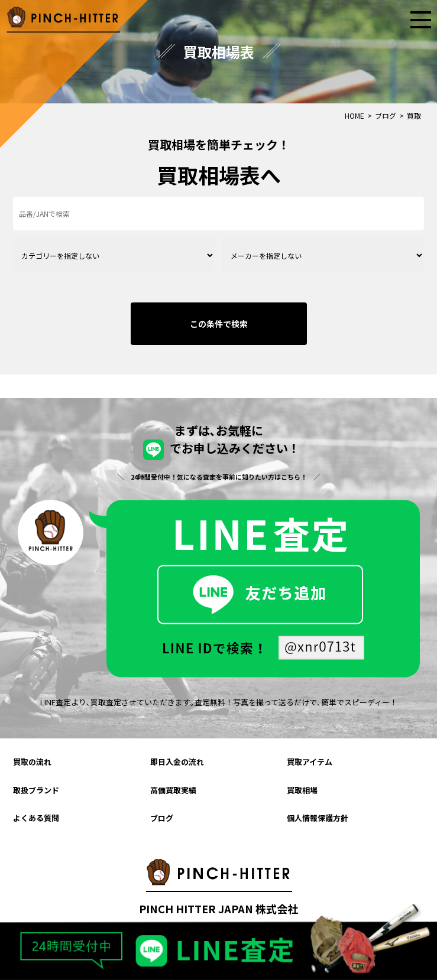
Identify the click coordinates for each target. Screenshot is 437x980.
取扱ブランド (36, 790)
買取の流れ (32, 762)
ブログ (162, 818)
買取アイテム (310, 762)
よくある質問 (36, 818)
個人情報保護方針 (318, 818)
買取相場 (302, 790)
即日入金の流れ (177, 762)
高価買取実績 (173, 790)
